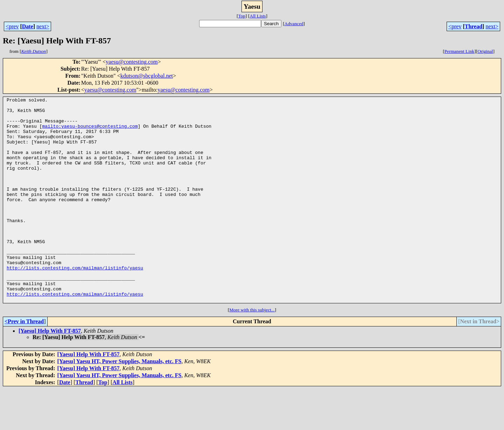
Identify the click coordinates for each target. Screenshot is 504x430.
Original (485, 51)
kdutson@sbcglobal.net (147, 76)
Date (28, 26)
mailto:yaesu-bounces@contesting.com (90, 132)
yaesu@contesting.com (132, 62)
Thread (474, 26)
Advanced (294, 24)
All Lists (258, 16)
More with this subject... (252, 351)
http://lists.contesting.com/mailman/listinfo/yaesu (75, 302)
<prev (12, 26)
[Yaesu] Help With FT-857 (50, 372)
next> (43, 26)
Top (242, 16)
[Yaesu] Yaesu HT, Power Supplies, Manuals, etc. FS (120, 402)
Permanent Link (460, 51)
